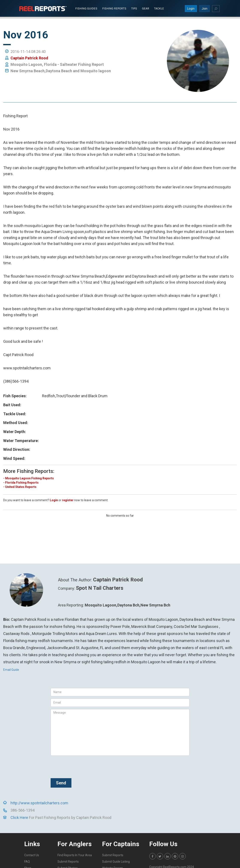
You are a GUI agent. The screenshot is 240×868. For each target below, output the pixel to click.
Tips (134, 8)
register (68, 500)
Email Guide (11, 669)
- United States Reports (20, 487)
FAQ (27, 861)
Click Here (19, 817)
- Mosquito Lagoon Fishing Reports (29, 478)
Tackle (159, 8)
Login (191, 8)
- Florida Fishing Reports (21, 482)
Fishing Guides (86, 8)
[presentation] (83, 766)
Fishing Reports (114, 8)
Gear (146, 8)
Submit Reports (68, 861)
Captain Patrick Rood (29, 58)
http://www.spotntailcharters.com (39, 803)
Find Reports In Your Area (75, 855)
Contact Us (32, 855)
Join (205, 8)
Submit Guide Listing (116, 861)
